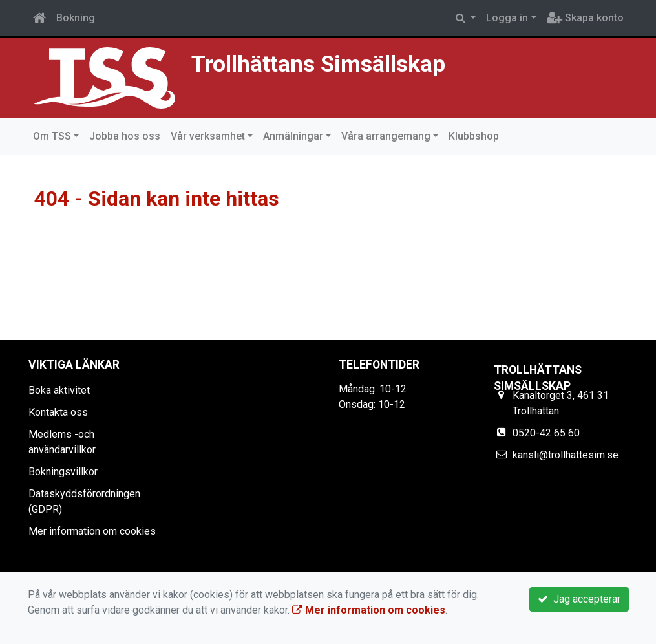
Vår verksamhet (208, 136)
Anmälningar (293, 136)
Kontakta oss (58, 412)
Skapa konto (585, 18)
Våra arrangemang (386, 136)
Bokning (76, 18)
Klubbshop (474, 136)
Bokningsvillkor (63, 472)
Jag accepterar (579, 599)
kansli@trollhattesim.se (566, 455)
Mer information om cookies (92, 531)
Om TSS (52, 136)
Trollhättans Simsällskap (318, 64)
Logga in (507, 18)
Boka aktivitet (59, 390)
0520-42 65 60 (546, 433)
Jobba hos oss (125, 136)
